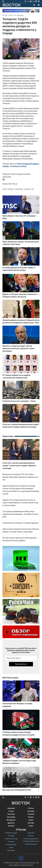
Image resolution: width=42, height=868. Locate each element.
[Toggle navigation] (38, 5)
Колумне (31, 814)
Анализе (11, 826)
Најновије (11, 808)
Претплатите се (21, 664)
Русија (11, 811)
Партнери (31, 833)
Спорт (31, 826)
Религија (11, 842)
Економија (11, 817)
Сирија (11, 189)
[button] (39, 5)
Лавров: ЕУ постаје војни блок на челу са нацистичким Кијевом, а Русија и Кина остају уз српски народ (20, 503)
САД (4, 189)
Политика (20, 15)
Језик (11, 847)
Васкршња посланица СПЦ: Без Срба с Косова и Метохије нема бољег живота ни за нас (20, 477)
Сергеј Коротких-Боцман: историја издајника (20, 523)
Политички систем (11, 839)
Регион (31, 808)
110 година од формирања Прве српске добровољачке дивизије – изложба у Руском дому (20, 514)
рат (32, 189)
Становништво (11, 845)
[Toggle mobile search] (34, 5)
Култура (31, 823)
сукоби (27, 189)
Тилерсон (19, 189)
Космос (31, 817)
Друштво (11, 823)
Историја (11, 836)
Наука (31, 820)
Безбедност (11, 820)
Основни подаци (11, 833)
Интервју (31, 811)
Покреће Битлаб (31, 844)
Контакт (31, 836)
